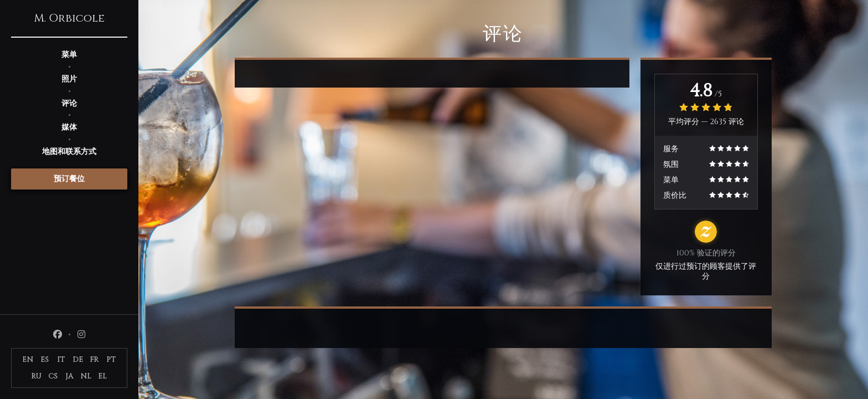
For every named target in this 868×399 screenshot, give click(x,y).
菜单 (69, 55)
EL (102, 376)
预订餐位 (69, 179)
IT (61, 360)
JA (69, 376)
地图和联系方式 (69, 152)
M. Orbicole (69, 18)
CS (53, 376)
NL (86, 376)
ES (45, 360)
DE (78, 360)
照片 (69, 79)
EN (28, 360)
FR (94, 360)
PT (111, 360)
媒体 (69, 127)
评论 (69, 103)
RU (36, 376)
